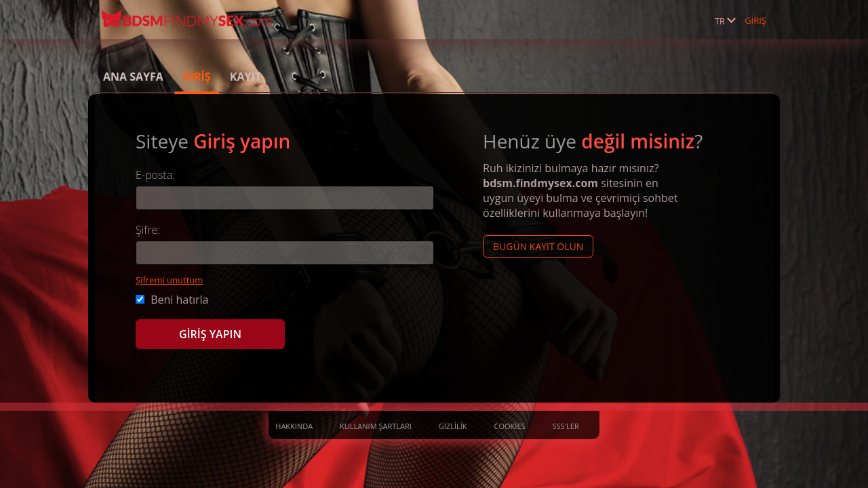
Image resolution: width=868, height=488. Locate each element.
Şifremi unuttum (169, 280)
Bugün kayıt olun (538, 246)
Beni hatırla (172, 300)
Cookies (510, 426)
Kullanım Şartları (376, 426)
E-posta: (155, 175)
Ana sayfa (133, 77)
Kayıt (245, 77)
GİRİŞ (755, 20)
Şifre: (148, 230)
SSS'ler (566, 426)
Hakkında (294, 426)
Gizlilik (453, 426)
